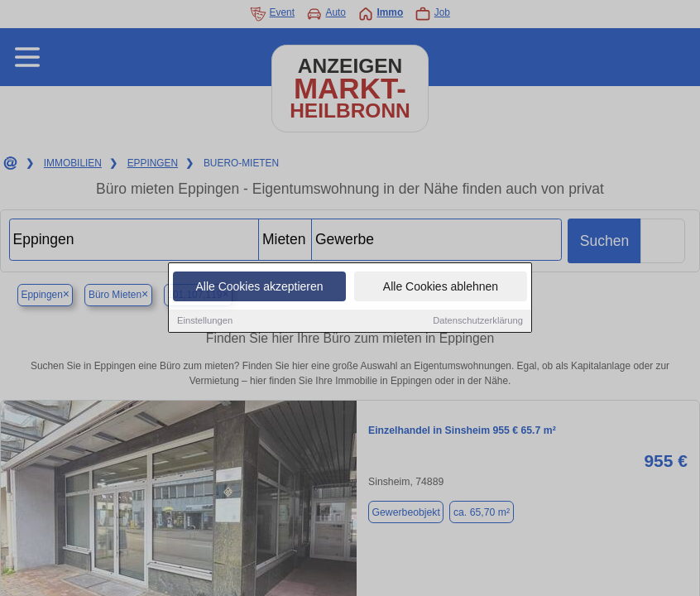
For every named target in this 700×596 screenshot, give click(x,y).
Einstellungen (205, 322)
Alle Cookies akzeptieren (259, 288)
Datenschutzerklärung (478, 322)
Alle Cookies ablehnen (441, 288)
